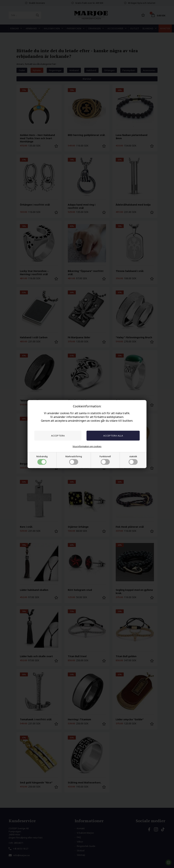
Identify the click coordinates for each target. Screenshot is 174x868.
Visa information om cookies (87, 446)
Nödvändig (42, 460)
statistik (133, 460)
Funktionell (105, 460)
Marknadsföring (74, 460)
